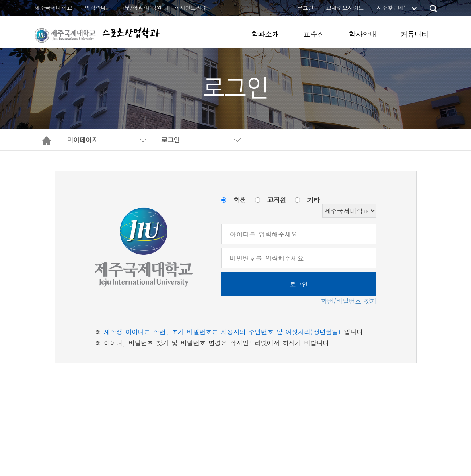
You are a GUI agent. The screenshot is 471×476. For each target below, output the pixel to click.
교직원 (277, 200)
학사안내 (362, 34)
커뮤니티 (415, 34)
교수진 (314, 34)
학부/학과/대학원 (141, 8)
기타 (314, 200)
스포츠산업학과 (131, 33)
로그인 (305, 8)
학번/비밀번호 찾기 (349, 301)
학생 (240, 200)
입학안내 (96, 8)
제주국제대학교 (53, 8)
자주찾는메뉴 (393, 8)
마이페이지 (83, 140)
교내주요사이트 (345, 8)
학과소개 (265, 34)
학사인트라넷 (191, 8)
